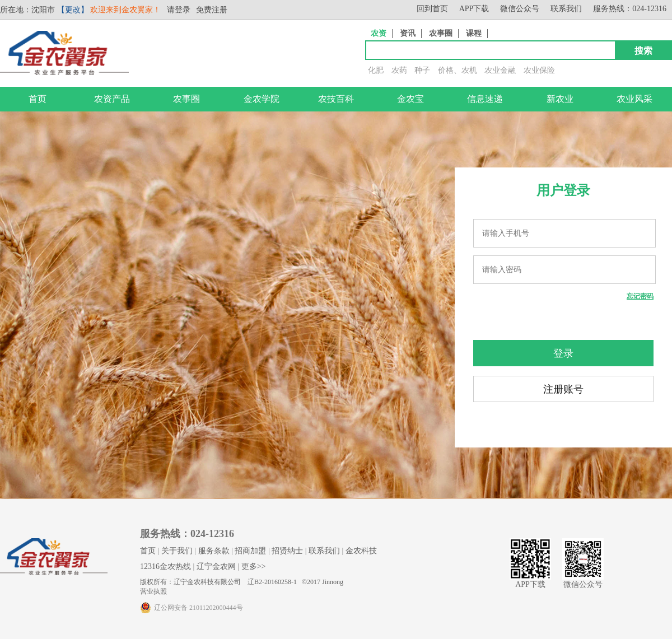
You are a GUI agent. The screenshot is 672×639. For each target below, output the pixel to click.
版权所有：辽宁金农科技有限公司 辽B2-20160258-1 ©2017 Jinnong (242, 582)
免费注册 (212, 10)
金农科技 (361, 551)
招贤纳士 (287, 551)
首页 (38, 99)
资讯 (408, 33)
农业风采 (634, 99)
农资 (379, 33)
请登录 (179, 10)
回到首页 (432, 9)
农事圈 (441, 33)
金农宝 (410, 99)
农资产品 (112, 99)
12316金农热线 (165, 566)
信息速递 (485, 99)
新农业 (560, 99)
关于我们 (177, 551)
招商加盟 (250, 551)
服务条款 (214, 551)
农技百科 (336, 99)
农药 (399, 70)
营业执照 (153, 591)
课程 (474, 33)
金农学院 (262, 99)
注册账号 (563, 389)
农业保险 (539, 70)
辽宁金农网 (216, 566)
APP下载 (474, 9)
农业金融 (500, 70)
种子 (422, 70)
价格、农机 (458, 70)
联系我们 (566, 9)
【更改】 (73, 10)
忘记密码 (640, 296)
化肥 (376, 70)
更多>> (254, 566)
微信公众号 (520, 9)
